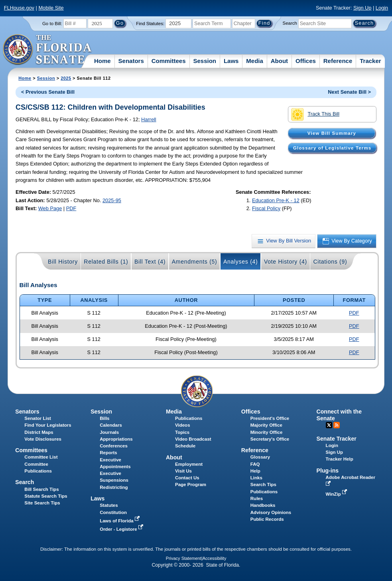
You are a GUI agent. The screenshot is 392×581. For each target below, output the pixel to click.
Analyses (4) (241, 262)
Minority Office (267, 432)
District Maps (39, 432)
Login (382, 8)
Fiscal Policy (266, 208)
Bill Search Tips (41, 489)
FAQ (255, 464)
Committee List (41, 457)
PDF (71, 208)
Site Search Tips (42, 503)
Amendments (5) (195, 262)
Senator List (38, 418)
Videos (183, 425)
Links (256, 478)
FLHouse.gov (19, 8)
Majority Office (266, 425)
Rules (257, 498)
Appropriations (116, 439)
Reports (108, 453)
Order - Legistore (122, 529)
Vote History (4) (286, 262)
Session (205, 61)
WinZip (337, 494)
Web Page (50, 208)
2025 (66, 78)
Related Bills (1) (106, 262)
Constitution (113, 512)
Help (255, 471)
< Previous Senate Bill (48, 92)
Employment (189, 464)
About (279, 61)
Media (255, 61)
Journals (109, 432)
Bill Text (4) (150, 262)
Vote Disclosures (43, 439)
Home (102, 61)
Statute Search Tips (46, 496)
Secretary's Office (270, 439)
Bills (104, 418)
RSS (337, 425)
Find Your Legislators (48, 425)
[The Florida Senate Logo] (48, 50)
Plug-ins (328, 471)
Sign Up (362, 8)
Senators (131, 61)
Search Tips (263, 484)
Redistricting (114, 487)
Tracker (370, 61)
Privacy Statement (184, 558)
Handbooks (263, 505)
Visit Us (183, 471)
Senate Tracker (337, 439)
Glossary (260, 457)
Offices (306, 61)
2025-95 (112, 200)
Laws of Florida (120, 521)
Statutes (109, 505)
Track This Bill (315, 114)
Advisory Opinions (271, 512)
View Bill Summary (332, 133)
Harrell (149, 119)
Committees (169, 61)
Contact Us (187, 478)
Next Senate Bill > (349, 92)
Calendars (111, 425)
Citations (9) (330, 262)
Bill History (63, 262)
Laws (231, 61)
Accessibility (215, 558)
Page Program (191, 484)
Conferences (114, 446)
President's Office (270, 418)
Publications (189, 418)
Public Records (267, 519)
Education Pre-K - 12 (276, 200)
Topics (182, 432)
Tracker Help (340, 459)
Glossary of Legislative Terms (332, 148)
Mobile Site (51, 8)
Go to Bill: (52, 24)
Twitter (329, 425)
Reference (338, 61)
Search (290, 23)
